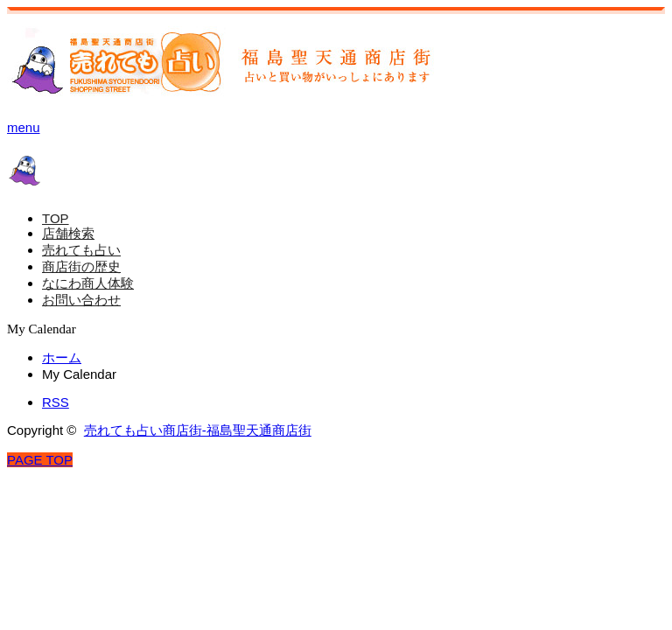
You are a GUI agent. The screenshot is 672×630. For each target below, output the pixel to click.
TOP (56, 218)
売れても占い (81, 250)
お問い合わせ (81, 300)
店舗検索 (68, 233)
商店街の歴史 (81, 266)
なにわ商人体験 (88, 283)
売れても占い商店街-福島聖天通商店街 (198, 430)
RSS (56, 402)
